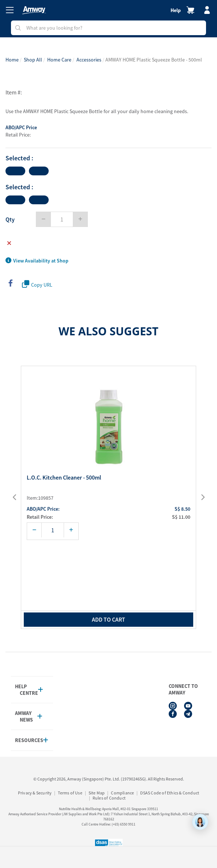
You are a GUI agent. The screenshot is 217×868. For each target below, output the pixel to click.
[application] (200, 822)
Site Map (97, 793)
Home (12, 60)
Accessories (89, 60)
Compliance (122, 793)
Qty (10, 219)
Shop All (33, 60)
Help (176, 10)
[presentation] (19, 498)
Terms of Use (70, 793)
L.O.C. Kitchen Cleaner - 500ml (64, 478)
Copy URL (37, 284)
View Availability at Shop (37, 261)
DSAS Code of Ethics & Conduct (170, 793)
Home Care (59, 60)
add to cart (108, 619)
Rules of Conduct (109, 798)
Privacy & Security (35, 793)
